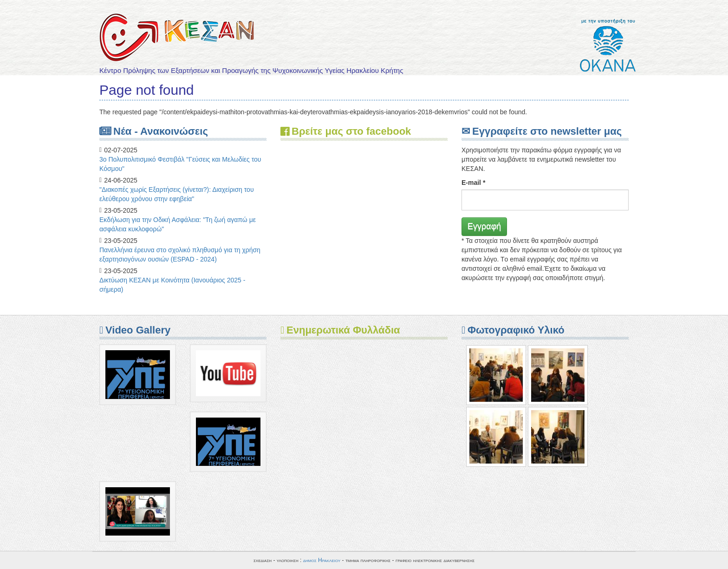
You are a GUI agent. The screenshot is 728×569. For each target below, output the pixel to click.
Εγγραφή (484, 226)
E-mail (473, 183)
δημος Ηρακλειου (322, 560)
